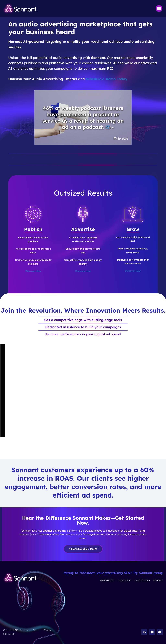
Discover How (33, 271)
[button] (159, 8)
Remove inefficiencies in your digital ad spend (83, 334)
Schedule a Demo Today (107, 79)
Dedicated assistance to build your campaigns (83, 327)
